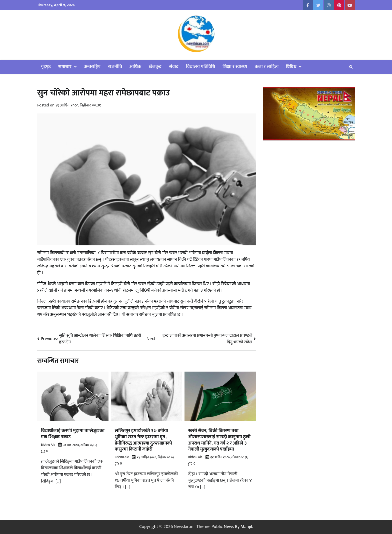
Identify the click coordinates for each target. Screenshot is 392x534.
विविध (291, 67)
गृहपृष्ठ (46, 67)
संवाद (174, 67)
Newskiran (184, 527)
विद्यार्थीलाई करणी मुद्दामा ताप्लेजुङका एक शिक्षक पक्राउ (73, 434)
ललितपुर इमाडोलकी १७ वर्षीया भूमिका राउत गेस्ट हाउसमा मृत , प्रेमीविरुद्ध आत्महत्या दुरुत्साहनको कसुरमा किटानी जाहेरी (143, 440)
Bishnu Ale (48, 445)
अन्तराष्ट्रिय (92, 67)
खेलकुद (155, 67)
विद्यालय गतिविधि (200, 67)
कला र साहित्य (267, 67)
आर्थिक (135, 67)
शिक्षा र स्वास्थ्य (235, 67)
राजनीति (115, 67)
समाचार (65, 67)
